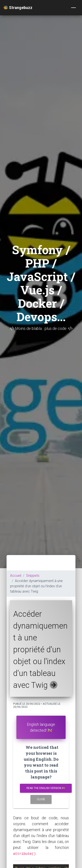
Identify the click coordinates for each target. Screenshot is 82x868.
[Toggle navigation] (73, 8)
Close (41, 799)
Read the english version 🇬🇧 (46, 788)
